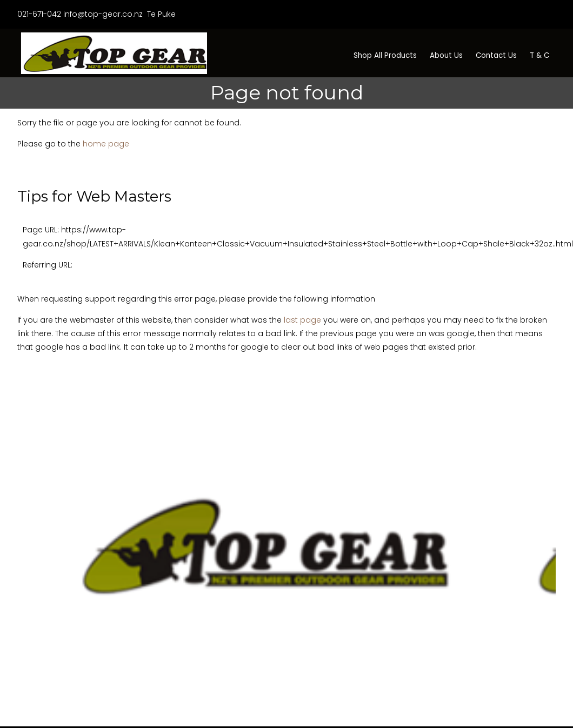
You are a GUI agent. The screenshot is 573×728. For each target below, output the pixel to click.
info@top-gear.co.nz (103, 14)
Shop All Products (385, 55)
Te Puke (160, 14)
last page (302, 320)
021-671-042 (39, 14)
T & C (539, 55)
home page (106, 144)
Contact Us (496, 55)
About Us (446, 55)
